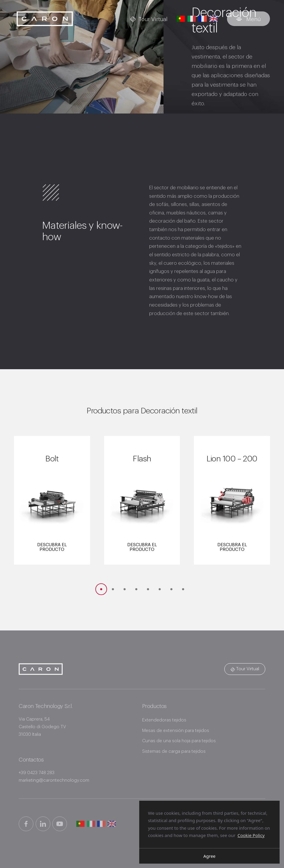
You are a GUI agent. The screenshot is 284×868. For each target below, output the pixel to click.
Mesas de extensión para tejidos (176, 731)
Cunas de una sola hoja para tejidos (179, 741)
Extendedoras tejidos (164, 720)
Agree (209, 856)
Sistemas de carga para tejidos (174, 751)
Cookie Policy (251, 835)
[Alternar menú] (248, 19)
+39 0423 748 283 (37, 773)
